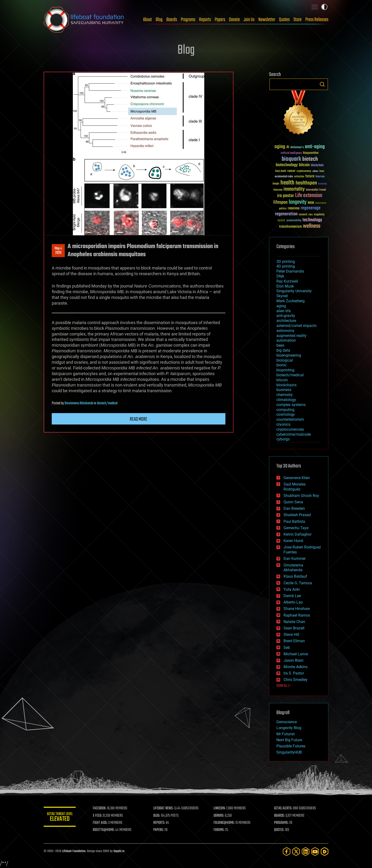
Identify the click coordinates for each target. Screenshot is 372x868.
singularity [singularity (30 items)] (319, 215)
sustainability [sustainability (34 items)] (294, 221)
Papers (220, 20)
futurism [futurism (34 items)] (320, 177)
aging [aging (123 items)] (280, 147)
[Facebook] (287, 851)
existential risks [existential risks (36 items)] (284, 177)
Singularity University (294, 291)
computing (285, 410)
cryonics (283, 424)
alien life (284, 311)
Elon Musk (285, 286)
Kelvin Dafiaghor (298, 534)
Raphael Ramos (297, 615)
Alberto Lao (293, 602)
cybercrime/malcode (294, 434)
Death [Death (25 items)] (322, 171)
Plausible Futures (291, 746)
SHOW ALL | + (284, 686)
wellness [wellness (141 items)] (312, 226)
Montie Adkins (295, 667)
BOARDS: (280, 816)
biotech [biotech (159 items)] (310, 159)
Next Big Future (289, 740)
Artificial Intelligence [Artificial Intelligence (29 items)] (291, 153)
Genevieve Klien (297, 478)
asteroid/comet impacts (296, 326)
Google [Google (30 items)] (276, 184)
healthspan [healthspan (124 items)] (306, 183)
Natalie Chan (294, 622)
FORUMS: (220, 830)
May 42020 (58, 251)
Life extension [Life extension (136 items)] (309, 196)
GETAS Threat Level (60, 818)
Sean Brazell (294, 628)
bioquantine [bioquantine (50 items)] (311, 153)
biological (285, 360)
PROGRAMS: (281, 823)
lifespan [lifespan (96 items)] (280, 202)
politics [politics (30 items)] (283, 209)
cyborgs (283, 439)
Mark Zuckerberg (291, 301)
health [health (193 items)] (287, 183)
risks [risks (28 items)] (311, 215)
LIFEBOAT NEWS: (164, 808)
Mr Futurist (286, 734)
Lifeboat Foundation (74, 851)
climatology (286, 400)
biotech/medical (107, 403)
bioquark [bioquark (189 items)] (291, 159)
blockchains (286, 385)
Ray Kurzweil (287, 281)
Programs (188, 20)
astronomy (285, 331)
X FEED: (98, 816)
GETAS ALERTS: (283, 808)
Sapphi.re (119, 851)
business (284, 390)
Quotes (284, 20)
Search (322, 84)
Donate (234, 20)
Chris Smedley (295, 680)
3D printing (286, 262)
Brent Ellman (294, 641)
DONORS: (220, 816)
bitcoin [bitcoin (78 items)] (304, 165)
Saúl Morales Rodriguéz (295, 487)
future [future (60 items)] (310, 176)
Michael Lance (296, 654)
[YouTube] (315, 851)
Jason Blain (293, 660)
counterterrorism (290, 419)
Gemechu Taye (296, 528)
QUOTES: (279, 830)
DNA (280, 276)
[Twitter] (296, 851)
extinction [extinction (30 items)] (299, 177)
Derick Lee (292, 596)
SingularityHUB (289, 752)
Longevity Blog (289, 728)
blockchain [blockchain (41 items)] (317, 165)
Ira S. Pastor (294, 673)
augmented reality (291, 336)
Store (298, 20)
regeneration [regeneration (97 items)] (286, 214)
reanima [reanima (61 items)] (294, 208)
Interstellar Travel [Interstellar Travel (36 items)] (316, 190)
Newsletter (267, 20)
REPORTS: (160, 823)
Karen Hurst (293, 541)
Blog (159, 20)
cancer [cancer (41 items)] (291, 171)
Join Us (249, 20)
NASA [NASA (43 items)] (311, 203)
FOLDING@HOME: (225, 823)
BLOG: (157, 816)
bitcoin (282, 380)
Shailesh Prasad (297, 515)
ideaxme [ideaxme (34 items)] (278, 190)
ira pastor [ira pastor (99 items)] (286, 196)
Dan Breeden (294, 508)
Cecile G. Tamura (298, 583)
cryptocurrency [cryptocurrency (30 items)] (304, 171)
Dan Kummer (295, 559)
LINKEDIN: (220, 808)
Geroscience (287, 722)
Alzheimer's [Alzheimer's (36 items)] (297, 148)
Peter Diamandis (290, 271)
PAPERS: (159, 830)
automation (286, 340)
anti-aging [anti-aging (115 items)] (315, 147)
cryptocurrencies (290, 429)
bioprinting (285, 370)
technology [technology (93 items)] (312, 220)
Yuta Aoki (292, 589)
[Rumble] (325, 851)
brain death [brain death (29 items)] (281, 171)
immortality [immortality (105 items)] (294, 189)
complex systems (291, 405)
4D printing (286, 266)
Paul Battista (294, 521)
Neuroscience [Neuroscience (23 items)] (321, 203)
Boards (172, 20)
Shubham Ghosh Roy (301, 496)
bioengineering (289, 355)
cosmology (286, 414)
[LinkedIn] (306, 851)
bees (280, 345)
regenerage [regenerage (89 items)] (311, 208)
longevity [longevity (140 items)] (298, 202)
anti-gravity (286, 316)
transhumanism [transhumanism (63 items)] (290, 227)
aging (281, 306)
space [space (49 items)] (281, 220)
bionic (281, 365)
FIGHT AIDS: (101, 823)
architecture (286, 321)
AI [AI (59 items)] (288, 147)
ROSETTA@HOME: (105, 830)
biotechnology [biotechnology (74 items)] (287, 165)
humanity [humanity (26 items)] (323, 184)
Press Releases (317, 20)
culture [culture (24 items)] (315, 171)
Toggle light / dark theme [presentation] (324, 7)
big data (283, 350)
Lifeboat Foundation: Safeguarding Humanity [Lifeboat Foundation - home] (84, 20)
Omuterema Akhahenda (79, 403)
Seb (287, 648)
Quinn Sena (293, 502)
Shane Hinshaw (297, 609)
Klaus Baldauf (295, 576)
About (147, 20)
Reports (205, 20)
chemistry (285, 395)
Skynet (282, 296)
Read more (139, 419)
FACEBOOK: (101, 808)
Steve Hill (291, 634)
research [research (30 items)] (303, 215)
